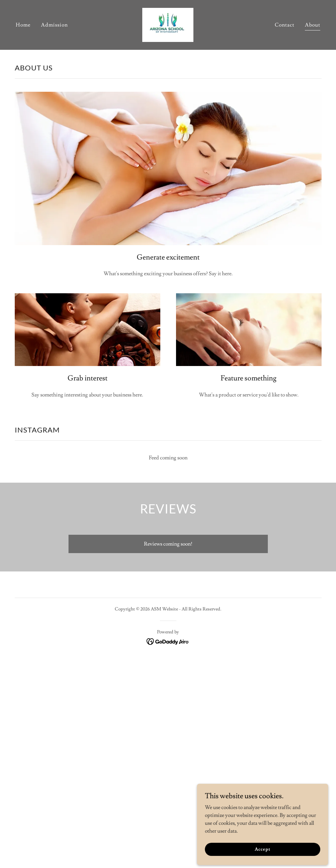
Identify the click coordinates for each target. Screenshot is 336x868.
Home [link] (23, 25)
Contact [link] (285, 25)
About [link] (313, 25)
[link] (168, 24)
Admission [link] (54, 25)
